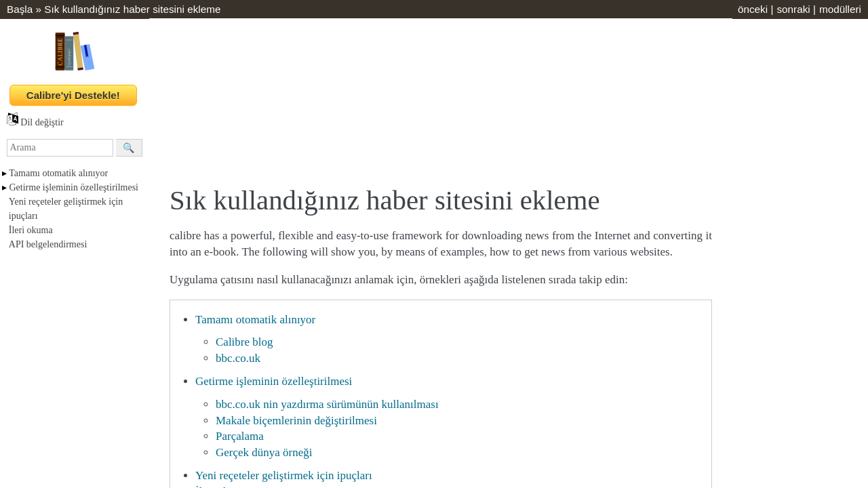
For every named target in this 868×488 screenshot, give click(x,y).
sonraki (793, 9)
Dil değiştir (35, 122)
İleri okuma (31, 230)
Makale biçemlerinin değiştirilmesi (296, 421)
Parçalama (240, 436)
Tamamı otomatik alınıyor (58, 173)
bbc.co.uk (238, 358)
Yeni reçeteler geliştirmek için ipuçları (284, 475)
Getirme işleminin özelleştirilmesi (74, 187)
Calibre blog (244, 342)
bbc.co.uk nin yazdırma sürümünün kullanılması (327, 404)
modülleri (840, 9)
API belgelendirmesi (48, 244)
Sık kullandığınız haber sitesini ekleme (132, 9)
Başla (20, 9)
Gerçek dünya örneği (264, 452)
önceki (753, 9)
